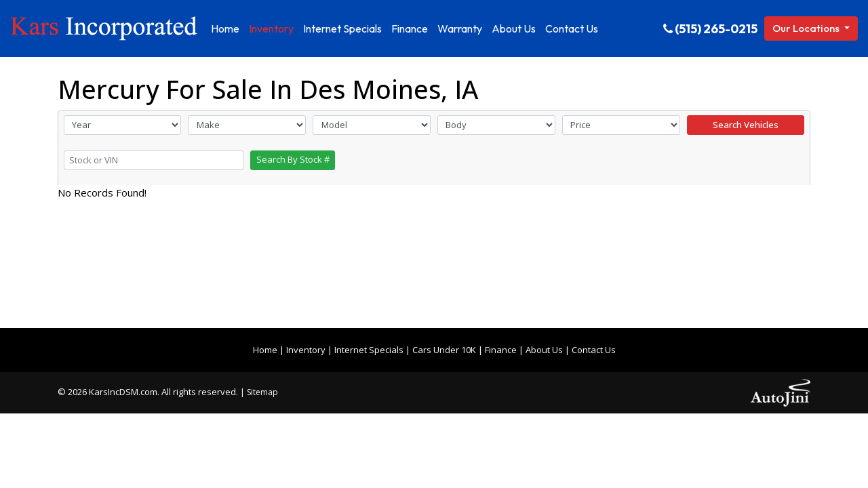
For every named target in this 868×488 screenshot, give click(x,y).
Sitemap (262, 392)
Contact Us (594, 350)
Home (265, 350)
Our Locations (807, 28)
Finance (501, 350)
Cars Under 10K (444, 350)
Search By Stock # (293, 159)
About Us (544, 350)
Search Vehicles (746, 125)
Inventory (306, 350)
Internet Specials (369, 350)
